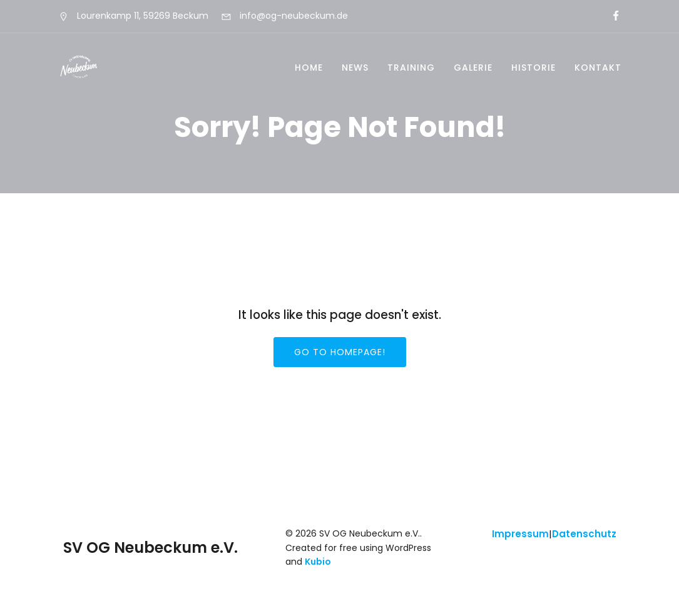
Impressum (520, 534)
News (355, 68)
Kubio (318, 562)
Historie (533, 68)
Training (411, 68)
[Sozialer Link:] (610, 16)
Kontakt (598, 68)
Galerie (473, 68)
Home (309, 68)
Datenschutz (584, 534)
